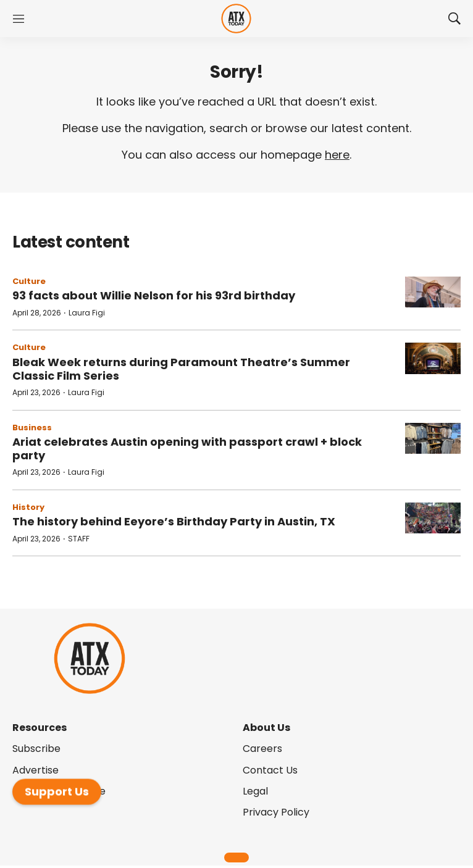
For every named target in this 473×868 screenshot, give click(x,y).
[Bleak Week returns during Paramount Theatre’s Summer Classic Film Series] (433, 358)
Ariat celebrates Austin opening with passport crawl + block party (187, 449)
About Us (266, 728)
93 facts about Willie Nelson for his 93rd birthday (154, 295)
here (337, 155)
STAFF (79, 539)
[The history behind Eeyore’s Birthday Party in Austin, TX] (433, 518)
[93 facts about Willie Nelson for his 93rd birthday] (433, 292)
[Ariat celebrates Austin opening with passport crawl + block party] (433, 439)
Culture (29, 281)
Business (32, 428)
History (28, 507)
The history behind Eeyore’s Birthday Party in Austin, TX (174, 521)
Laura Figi (87, 313)
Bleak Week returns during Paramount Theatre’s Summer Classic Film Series (181, 369)
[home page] (236, 19)
